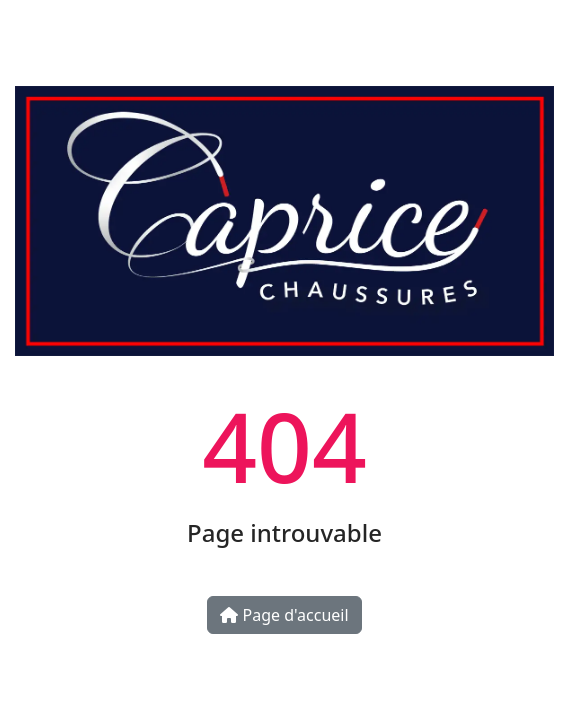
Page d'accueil (284, 615)
